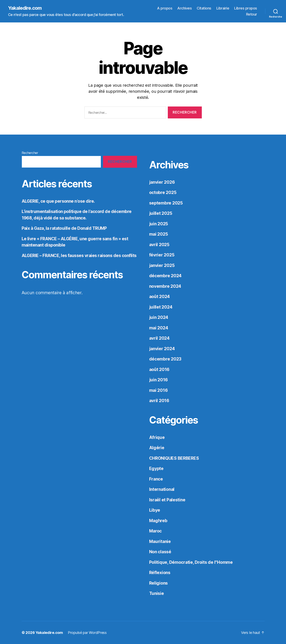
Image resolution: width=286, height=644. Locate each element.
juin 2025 (159, 224)
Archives (184, 8)
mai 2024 (159, 328)
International (162, 489)
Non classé (160, 552)
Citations (204, 8)
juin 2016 (159, 380)
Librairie (223, 8)
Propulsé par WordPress (87, 633)
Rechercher (30, 153)
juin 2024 (159, 317)
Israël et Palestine (167, 500)
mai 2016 (158, 390)
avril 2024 (159, 338)
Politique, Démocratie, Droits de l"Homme (191, 562)
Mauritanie (160, 541)
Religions (159, 583)
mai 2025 (159, 234)
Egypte (156, 469)
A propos (165, 8)
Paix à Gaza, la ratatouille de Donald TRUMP (64, 228)
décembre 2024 (165, 276)
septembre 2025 (166, 203)
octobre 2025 (163, 192)
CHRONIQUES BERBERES (174, 458)
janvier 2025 (162, 265)
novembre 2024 (165, 286)
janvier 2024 (162, 349)
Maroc (156, 531)
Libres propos (246, 8)
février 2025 (162, 255)
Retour (252, 14)
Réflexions (160, 573)
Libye (155, 510)
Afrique (157, 437)
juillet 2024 (161, 307)
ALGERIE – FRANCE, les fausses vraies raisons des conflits (79, 256)
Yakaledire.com (25, 8)
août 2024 (160, 297)
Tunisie (157, 593)
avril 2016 (159, 401)
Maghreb (158, 521)
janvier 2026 (162, 182)
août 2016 (159, 369)
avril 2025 (159, 245)
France (156, 479)
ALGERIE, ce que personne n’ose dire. (58, 201)
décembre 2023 (165, 359)
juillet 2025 (161, 213)
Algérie (157, 448)
